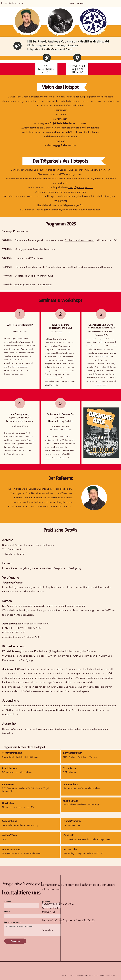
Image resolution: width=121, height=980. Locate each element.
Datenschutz (47, 930)
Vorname (8, 901)
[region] (30, 772)
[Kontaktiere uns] (77, 3)
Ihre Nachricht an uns (13, 922)
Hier (39, 205)
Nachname (46, 901)
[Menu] (116, 3)
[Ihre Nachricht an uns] (40, 930)
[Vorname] (21, 906)
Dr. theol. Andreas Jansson (79, 240)
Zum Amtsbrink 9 (12, 549)
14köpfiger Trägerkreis (81, 187)
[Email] (39, 916)
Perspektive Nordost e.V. (23, 884)
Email (7, 912)
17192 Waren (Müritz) (14, 554)
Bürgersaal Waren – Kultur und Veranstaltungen (28, 545)
